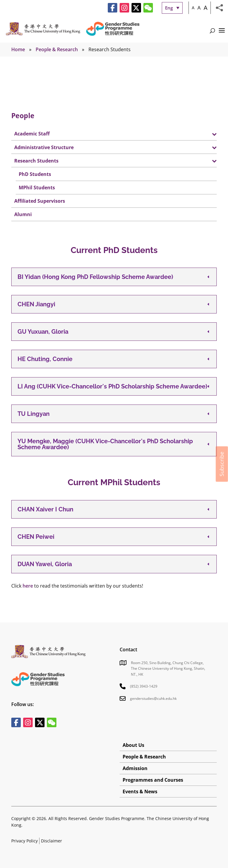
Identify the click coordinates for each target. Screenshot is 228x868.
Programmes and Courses (153, 780)
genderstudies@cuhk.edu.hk (153, 698)
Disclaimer (52, 841)
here (28, 586)
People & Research (57, 49)
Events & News (140, 791)
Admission (135, 768)
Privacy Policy (24, 841)
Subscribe (222, 464)
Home (18, 49)
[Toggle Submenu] (206, 134)
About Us (133, 745)
